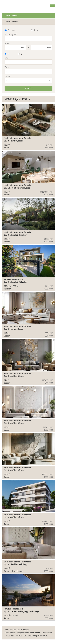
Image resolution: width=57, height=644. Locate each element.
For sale (10, 30)
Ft (7, 54)
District (8, 76)
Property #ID (11, 34)
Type (7, 67)
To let (35, 30)
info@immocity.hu (40, 636)
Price (7, 44)
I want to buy (11, 16)
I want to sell (11, 22)
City (6, 58)
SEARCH (28, 88)
